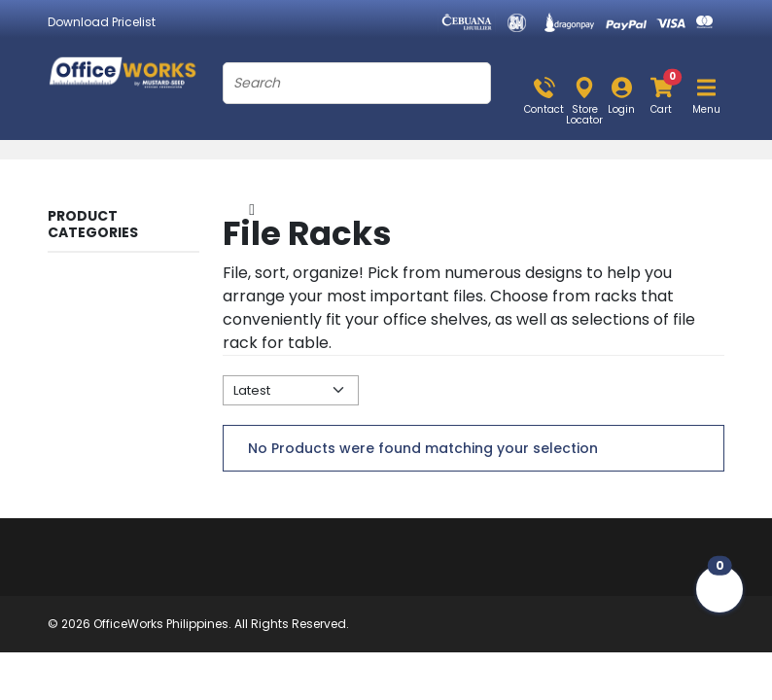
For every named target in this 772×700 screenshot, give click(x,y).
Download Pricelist (102, 22)
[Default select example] (291, 390)
